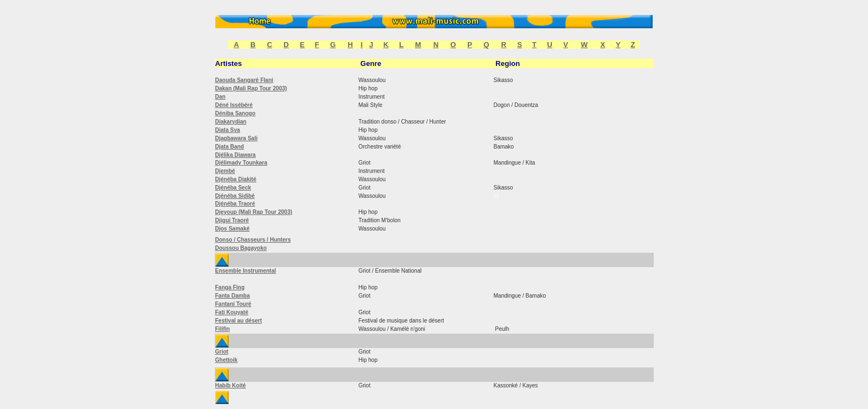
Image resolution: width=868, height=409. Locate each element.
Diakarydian (231, 122)
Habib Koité (231, 385)
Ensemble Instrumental (246, 271)
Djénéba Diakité (236, 179)
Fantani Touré (233, 304)
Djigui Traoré (232, 220)
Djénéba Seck (233, 188)
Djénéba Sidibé (235, 196)
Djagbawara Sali (237, 138)
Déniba (225, 113)
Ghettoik (227, 360)
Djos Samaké (232, 229)
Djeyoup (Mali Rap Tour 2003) (254, 212)
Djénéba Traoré (235, 204)
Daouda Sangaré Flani (244, 80)
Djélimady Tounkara (241, 163)
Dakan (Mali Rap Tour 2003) (251, 88)
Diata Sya (228, 130)
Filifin (223, 329)
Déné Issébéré (234, 105)
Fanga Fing (230, 287)
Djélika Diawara (236, 155)
